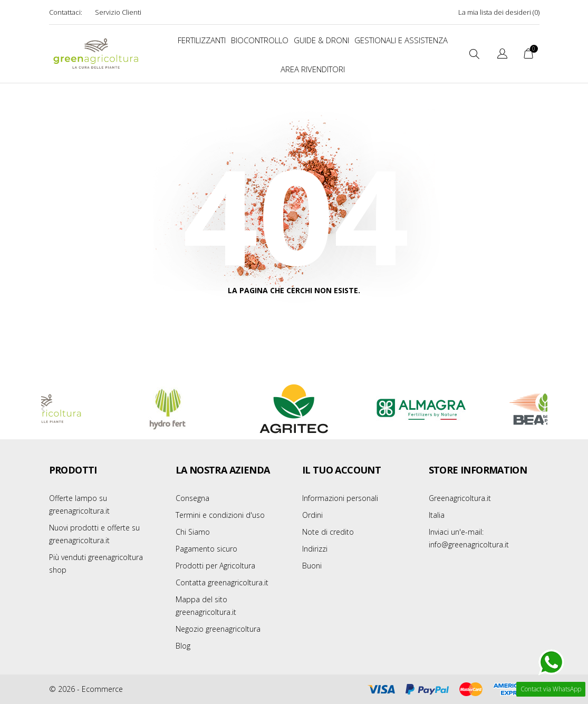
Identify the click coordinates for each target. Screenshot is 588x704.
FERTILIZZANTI (202, 40)
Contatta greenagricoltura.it (222, 582)
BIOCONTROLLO (260, 40)
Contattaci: (66, 12)
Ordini (312, 515)
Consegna (192, 498)
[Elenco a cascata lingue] (502, 55)
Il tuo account (342, 470)
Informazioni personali (340, 498)
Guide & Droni (321, 40)
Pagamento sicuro (206, 549)
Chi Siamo (193, 532)
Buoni (312, 566)
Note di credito (328, 532)
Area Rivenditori (313, 69)
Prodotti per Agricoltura (215, 566)
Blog (183, 646)
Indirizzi (315, 549)
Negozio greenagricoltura (218, 629)
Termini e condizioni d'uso (220, 515)
